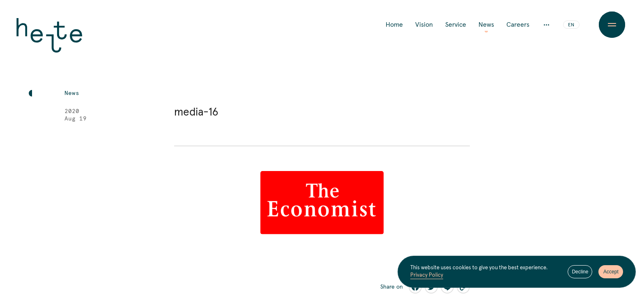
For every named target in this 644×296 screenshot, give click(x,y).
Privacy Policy (427, 275)
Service (456, 25)
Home (394, 25)
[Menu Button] (612, 25)
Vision (424, 25)
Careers (518, 25)
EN (571, 25)
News (486, 25)
